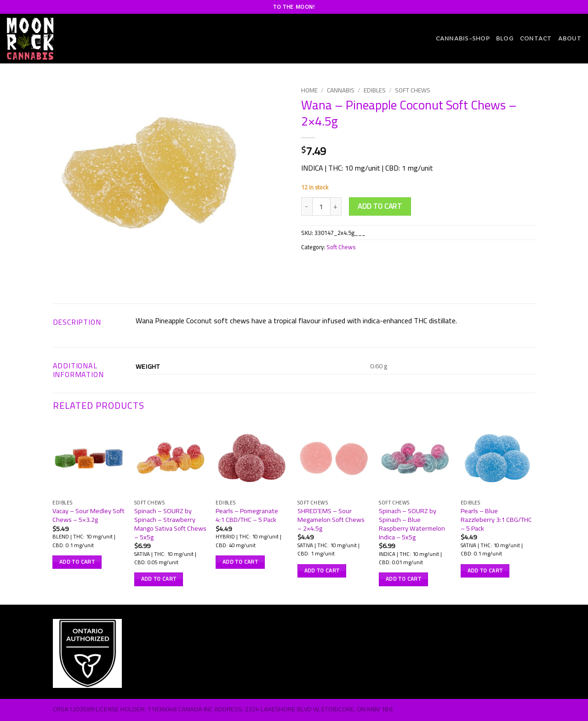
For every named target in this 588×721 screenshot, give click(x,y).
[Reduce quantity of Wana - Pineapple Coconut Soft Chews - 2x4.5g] (307, 206)
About (570, 39)
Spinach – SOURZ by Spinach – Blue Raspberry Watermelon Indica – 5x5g (412, 524)
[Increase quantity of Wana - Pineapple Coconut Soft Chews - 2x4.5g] (336, 206)
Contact (536, 39)
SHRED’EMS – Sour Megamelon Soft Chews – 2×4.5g (331, 520)
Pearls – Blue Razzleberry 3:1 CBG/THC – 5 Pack (496, 520)
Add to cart (380, 206)
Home (309, 90)
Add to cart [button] (77, 562)
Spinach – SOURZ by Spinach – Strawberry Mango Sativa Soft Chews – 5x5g (170, 524)
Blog (505, 39)
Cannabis (341, 90)
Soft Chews (413, 90)
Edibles (375, 90)
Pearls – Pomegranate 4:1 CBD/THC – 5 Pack (247, 515)
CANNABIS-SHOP (463, 39)
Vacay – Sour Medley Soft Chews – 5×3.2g (88, 515)
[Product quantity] (321, 206)
